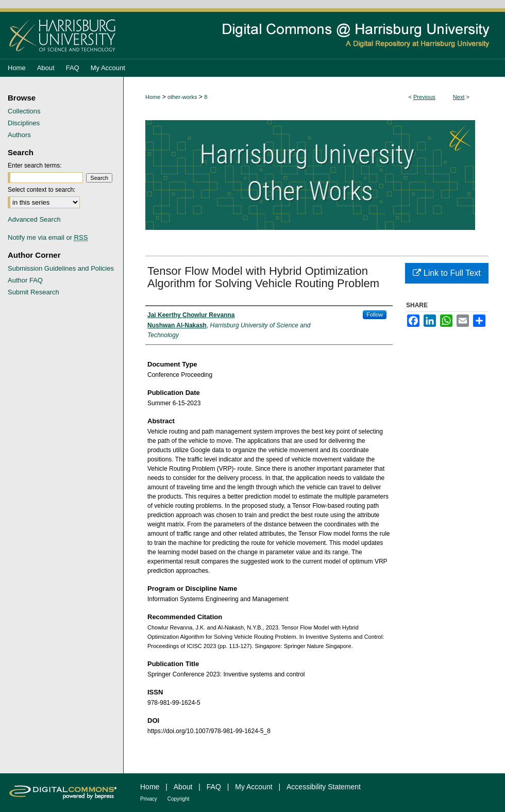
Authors (19, 135)
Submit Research (33, 292)
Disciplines (24, 123)
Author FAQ (25, 280)
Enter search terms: (35, 165)
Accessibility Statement (324, 787)
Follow (375, 314)
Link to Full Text (447, 273)
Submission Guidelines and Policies (61, 268)
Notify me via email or (48, 237)
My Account (254, 787)
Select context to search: (41, 190)
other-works (182, 97)
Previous (424, 97)
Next (459, 97)
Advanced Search (34, 219)
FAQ (214, 787)
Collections (24, 111)
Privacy (149, 799)
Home (153, 97)
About (183, 787)
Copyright (179, 799)
